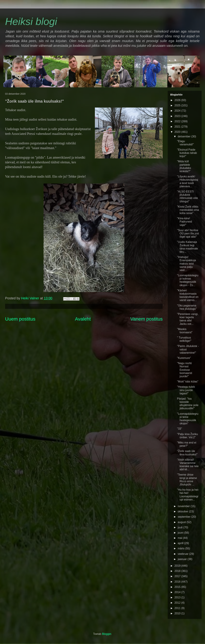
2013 (178, 597)
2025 (178, 105)
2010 (178, 613)
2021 (178, 127)
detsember (184, 136)
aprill (181, 543)
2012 (178, 603)
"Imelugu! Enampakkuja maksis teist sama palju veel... (187, 264)
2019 (178, 566)
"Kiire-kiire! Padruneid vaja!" (184, 222)
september (184, 517)
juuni (181, 533)
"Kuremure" (184, 358)
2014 (178, 592)
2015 (178, 587)
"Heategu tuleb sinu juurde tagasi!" (186, 390)
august (182, 522)
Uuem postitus (20, 319)
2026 (178, 100)
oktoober (183, 511)
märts (181, 548)
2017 (178, 576)
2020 (178, 132)
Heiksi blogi (31, 21)
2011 (178, 608)
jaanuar (183, 559)
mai (180, 538)
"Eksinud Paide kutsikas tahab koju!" (187, 153)
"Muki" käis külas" (188, 382)
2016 (178, 582)
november (184, 506)
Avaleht (83, 319)
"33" (180, 429)
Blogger (107, 634)
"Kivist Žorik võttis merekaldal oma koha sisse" (188, 210)
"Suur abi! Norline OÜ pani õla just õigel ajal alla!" (188, 233)
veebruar (183, 554)
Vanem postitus (146, 319)
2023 (178, 116)
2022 (178, 121)
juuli (181, 527)
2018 (178, 571)
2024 (178, 111)
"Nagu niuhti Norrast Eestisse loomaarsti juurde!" (185, 370)
